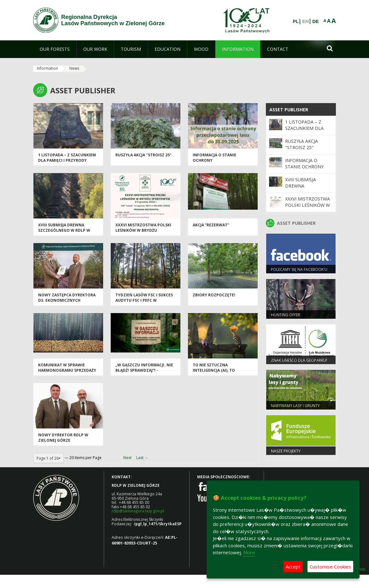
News (74, 68)
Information (47, 68)
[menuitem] (55, 49)
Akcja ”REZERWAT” (211, 225)
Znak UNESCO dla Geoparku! (299, 360)
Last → (142, 458)
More (249, 552)
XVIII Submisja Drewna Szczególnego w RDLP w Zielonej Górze (64, 230)
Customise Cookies (330, 567)
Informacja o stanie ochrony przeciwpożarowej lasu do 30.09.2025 (222, 163)
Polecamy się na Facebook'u (299, 269)
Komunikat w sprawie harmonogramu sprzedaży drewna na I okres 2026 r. (67, 370)
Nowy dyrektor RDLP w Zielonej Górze (63, 438)
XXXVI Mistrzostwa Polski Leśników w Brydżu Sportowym (143, 230)
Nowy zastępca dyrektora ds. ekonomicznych (67, 298)
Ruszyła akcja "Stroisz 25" (143, 155)
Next (127, 458)
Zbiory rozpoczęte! (214, 295)
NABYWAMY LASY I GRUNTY (295, 406)
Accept (293, 567)
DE (316, 21)
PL (296, 21)
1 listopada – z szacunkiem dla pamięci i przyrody (67, 158)
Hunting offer (286, 315)
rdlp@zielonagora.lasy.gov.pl (138, 511)
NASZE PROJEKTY (286, 451)
